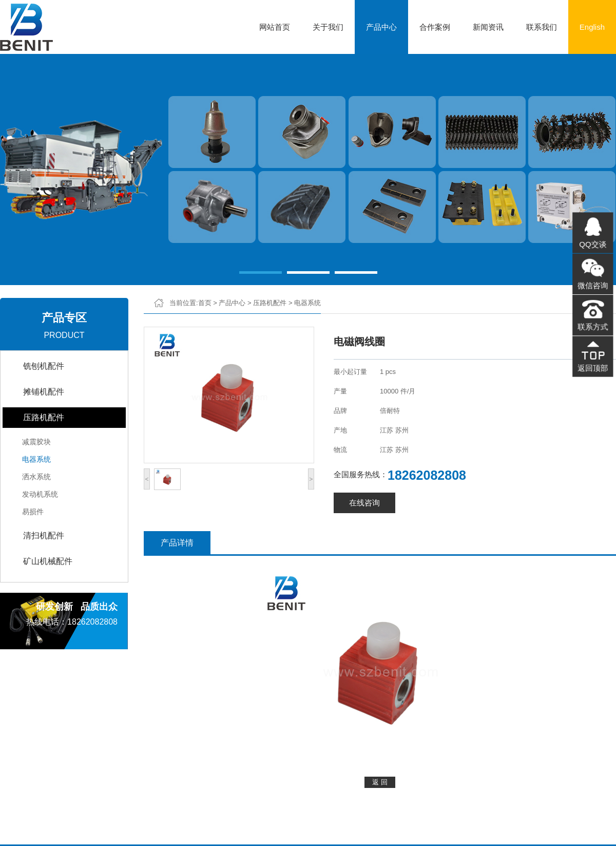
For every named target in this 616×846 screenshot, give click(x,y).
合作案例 (435, 27)
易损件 (33, 512)
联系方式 (593, 325)
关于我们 (328, 27)
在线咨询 (364, 503)
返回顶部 (593, 365)
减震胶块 (36, 442)
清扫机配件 (44, 535)
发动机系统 (40, 494)
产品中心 (381, 27)
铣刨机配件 (44, 366)
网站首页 (275, 27)
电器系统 (36, 459)
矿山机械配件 (48, 561)
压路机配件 (44, 417)
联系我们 (542, 27)
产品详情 (177, 543)
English (592, 27)
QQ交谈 (593, 246)
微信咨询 (593, 286)
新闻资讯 (488, 27)
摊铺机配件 (44, 392)
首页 (205, 303)
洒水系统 (36, 477)
